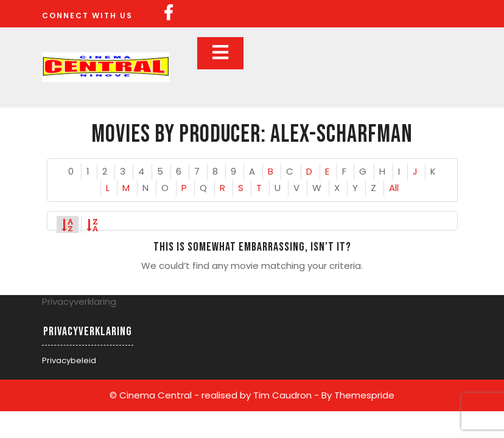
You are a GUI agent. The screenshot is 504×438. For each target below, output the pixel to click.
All (394, 188)
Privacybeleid (69, 360)
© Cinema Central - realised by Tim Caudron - (214, 395)
